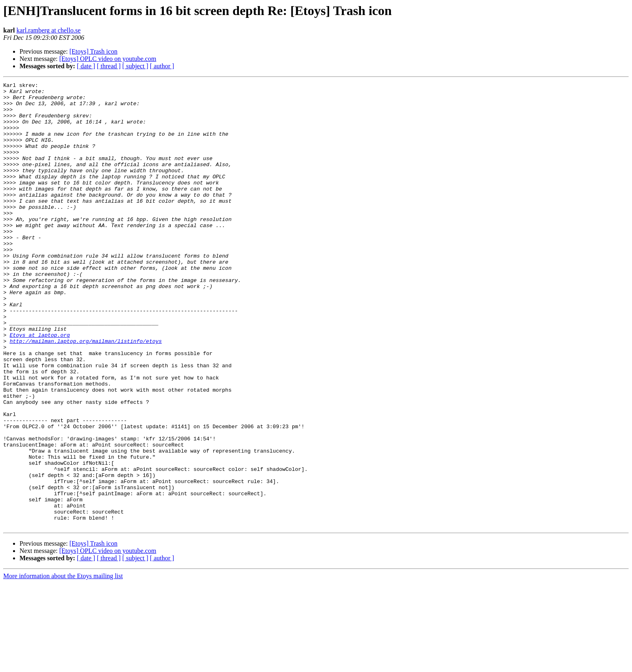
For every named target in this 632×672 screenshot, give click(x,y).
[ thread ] (109, 66)
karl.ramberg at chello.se (48, 30)
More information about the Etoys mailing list (63, 665)
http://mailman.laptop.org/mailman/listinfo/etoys (86, 393)
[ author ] (162, 66)
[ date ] (86, 66)
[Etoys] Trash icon (93, 51)
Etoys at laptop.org (40, 386)
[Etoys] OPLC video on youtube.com (108, 59)
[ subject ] (135, 66)
